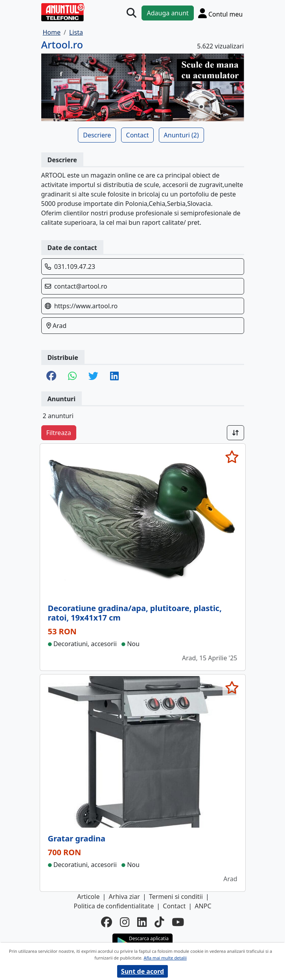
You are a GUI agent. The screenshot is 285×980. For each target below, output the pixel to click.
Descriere (97, 135)
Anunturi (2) (181, 135)
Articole (88, 897)
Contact (138, 135)
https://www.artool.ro (86, 306)
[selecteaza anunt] (232, 457)
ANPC (203, 906)
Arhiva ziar (124, 897)
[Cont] (221, 13)
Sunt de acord (142, 971)
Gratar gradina (77, 838)
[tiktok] (159, 922)
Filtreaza (59, 433)
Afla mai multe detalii (165, 958)
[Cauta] (131, 13)
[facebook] (107, 922)
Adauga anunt (167, 13)
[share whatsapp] (72, 376)
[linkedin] (142, 922)
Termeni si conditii (176, 897)
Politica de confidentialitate (114, 906)
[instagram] (125, 922)
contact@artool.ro (81, 286)
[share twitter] (93, 376)
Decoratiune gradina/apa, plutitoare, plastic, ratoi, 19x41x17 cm (135, 613)
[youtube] (178, 922)
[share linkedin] (114, 376)
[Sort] (235, 433)
